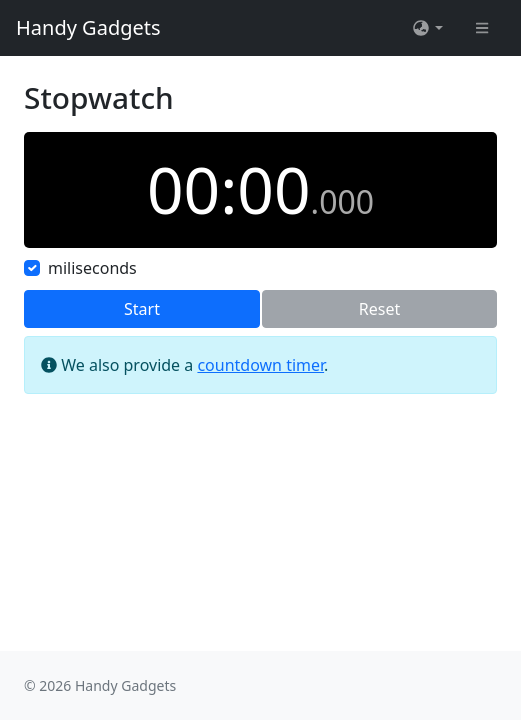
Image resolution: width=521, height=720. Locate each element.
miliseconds (92, 268)
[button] (427, 28)
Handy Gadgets (88, 27)
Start (142, 309)
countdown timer (260, 365)
